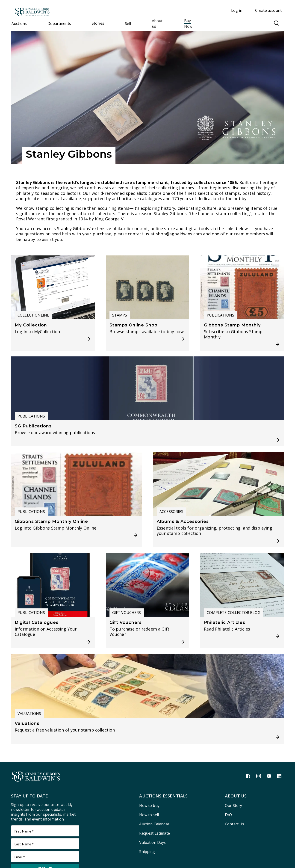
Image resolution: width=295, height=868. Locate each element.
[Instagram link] (259, 776)
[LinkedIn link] (279, 776)
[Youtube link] (269, 776)
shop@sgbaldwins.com (179, 234)
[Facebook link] (248, 776)
